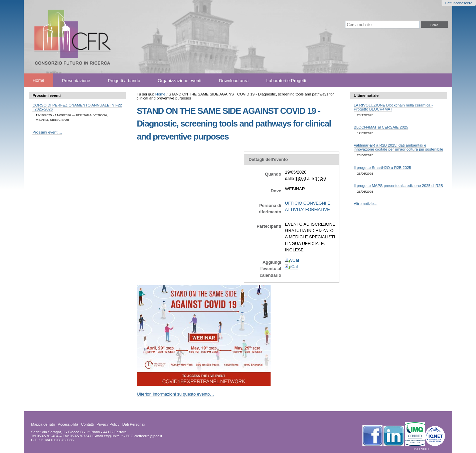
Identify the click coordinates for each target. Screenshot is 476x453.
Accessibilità (68, 424)
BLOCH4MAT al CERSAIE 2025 (381, 127)
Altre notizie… (366, 204)
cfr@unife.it (113, 436)
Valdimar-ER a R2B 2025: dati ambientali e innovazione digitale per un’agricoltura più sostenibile (399, 147)
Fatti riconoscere (459, 3)
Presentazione (76, 80)
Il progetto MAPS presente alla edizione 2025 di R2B (398, 186)
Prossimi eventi (47, 95)
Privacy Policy (108, 424)
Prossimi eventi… (47, 132)
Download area (234, 80)
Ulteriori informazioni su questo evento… (176, 394)
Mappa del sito (43, 424)
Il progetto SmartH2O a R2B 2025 (382, 168)
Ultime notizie (366, 95)
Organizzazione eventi (179, 80)
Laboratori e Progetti (286, 80)
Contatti (87, 424)
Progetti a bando (124, 80)
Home (39, 80)
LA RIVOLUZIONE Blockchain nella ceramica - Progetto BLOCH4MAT (393, 107)
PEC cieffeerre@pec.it (144, 436)
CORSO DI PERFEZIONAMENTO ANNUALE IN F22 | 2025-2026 (77, 107)
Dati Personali (134, 424)
